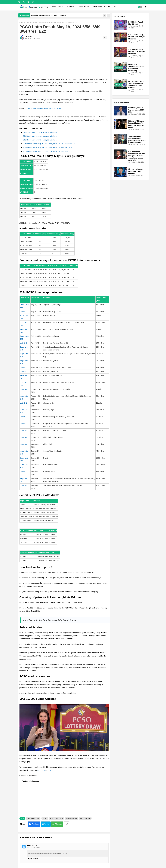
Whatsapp (58, 824)
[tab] (54, 7)
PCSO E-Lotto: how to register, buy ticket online (43, 108)
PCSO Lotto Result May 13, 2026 (136, 23)
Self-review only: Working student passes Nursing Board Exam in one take (137, 140)
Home (54, 7)
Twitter (51, 770)
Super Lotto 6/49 (71, 818)
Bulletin (107, 7)
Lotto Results (97, 7)
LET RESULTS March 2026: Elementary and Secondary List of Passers (137, 85)
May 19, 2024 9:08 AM (34, 847)
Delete (36, 859)
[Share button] (67, 824)
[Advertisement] (64, 59)
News (61, 7)
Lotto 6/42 (24, 312)
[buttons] (19, 2)
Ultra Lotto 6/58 (31, 22)
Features (71, 7)
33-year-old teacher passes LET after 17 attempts (48, 15)
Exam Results (84, 7)
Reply (30, 859)
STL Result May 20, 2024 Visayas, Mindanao (40, 136)
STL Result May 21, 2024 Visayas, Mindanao (40, 132)
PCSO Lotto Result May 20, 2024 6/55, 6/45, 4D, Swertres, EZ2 (47, 147)
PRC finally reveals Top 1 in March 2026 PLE (136, 110)
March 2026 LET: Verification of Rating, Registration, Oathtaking (137, 68)
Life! (114, 7)
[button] (140, 7)
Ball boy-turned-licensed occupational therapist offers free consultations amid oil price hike (137, 156)
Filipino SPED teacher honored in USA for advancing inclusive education (137, 124)
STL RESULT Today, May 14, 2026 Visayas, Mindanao (137, 37)
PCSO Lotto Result (56, 818)
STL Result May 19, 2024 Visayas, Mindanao (40, 140)
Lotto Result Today (33, 818)
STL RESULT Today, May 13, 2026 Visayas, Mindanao (137, 52)
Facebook (41, 770)
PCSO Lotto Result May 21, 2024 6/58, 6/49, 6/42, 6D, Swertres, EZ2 (50, 144)
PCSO (45, 818)
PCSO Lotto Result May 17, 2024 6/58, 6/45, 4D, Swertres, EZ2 (47, 151)
